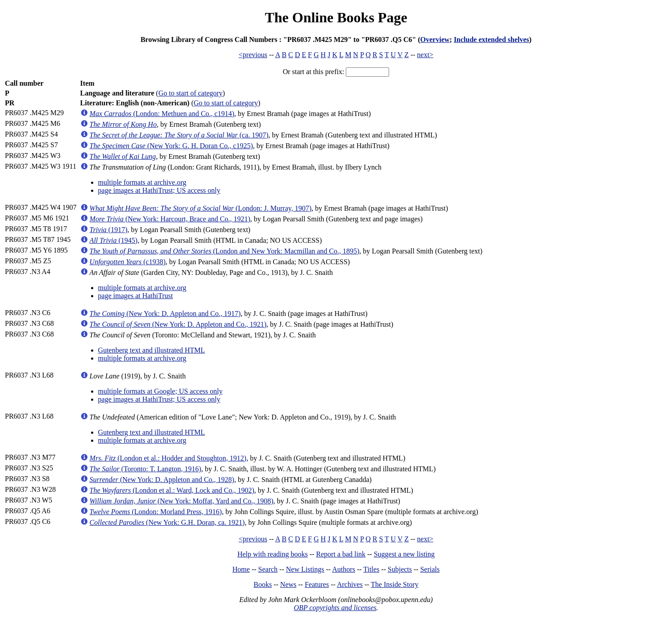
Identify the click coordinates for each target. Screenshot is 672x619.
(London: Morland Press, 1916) (156, 512)
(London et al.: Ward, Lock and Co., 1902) (172, 490)
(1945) (114, 240)
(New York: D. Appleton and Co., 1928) (162, 480)
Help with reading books (273, 554)
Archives (350, 584)
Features (317, 584)
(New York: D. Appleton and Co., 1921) (178, 324)
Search (268, 569)
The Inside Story (395, 584)
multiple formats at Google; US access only (160, 391)
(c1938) (128, 262)
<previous (253, 55)
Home (241, 569)
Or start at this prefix (313, 72)
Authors (344, 569)
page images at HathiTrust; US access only (159, 190)
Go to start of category (191, 93)
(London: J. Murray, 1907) (201, 208)
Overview (435, 39)
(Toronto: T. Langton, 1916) (145, 469)
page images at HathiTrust (136, 296)
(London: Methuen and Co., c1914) (162, 114)
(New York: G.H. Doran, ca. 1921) (167, 522)
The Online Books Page (336, 17)
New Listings (305, 569)
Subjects (400, 569)
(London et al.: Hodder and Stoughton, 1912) (168, 458)
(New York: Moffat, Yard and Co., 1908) (182, 501)
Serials (430, 569)
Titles (371, 569)
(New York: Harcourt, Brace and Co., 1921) (170, 219)
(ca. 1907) (179, 135)
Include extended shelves (492, 39)
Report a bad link (341, 554)
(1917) (109, 230)
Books (263, 584)
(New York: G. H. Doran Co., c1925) (171, 146)
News (288, 584)
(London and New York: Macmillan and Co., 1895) (225, 251)
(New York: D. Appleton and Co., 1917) (165, 314)
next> (425, 55)
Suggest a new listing (404, 554)
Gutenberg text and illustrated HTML (152, 350)
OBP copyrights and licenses (335, 608)
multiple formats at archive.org (142, 182)
